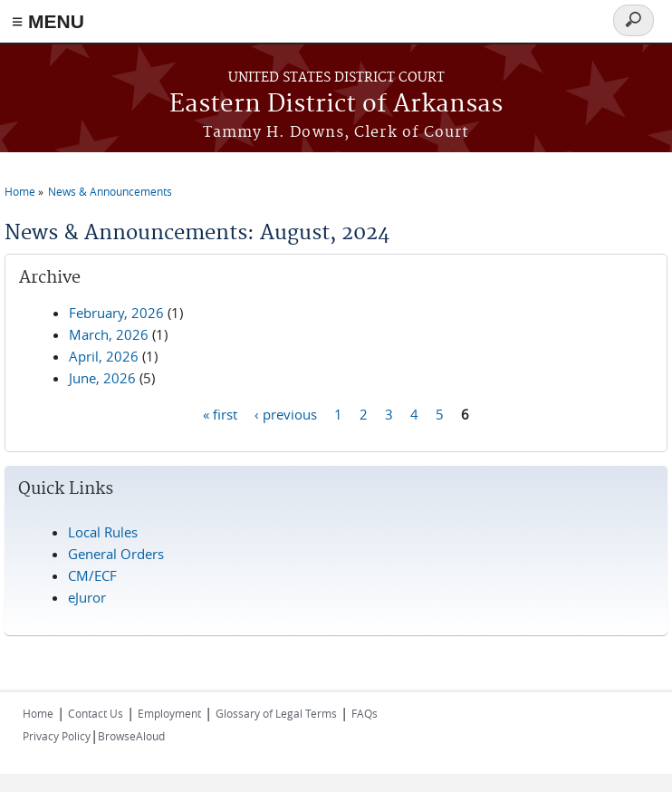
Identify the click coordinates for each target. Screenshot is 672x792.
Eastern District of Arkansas (336, 105)
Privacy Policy (57, 736)
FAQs (365, 713)
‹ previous (286, 413)
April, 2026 (104, 356)
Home (20, 191)
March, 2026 (109, 334)
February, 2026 (116, 313)
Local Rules (103, 532)
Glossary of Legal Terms (276, 713)
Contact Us (96, 713)
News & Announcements (110, 191)
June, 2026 (102, 378)
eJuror (87, 597)
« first (220, 413)
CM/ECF (92, 575)
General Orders (116, 554)
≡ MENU (48, 21)
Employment (169, 713)
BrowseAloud (131, 736)
